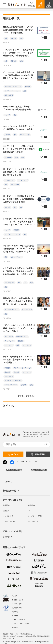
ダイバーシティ (27, 310)
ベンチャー (8, 158)
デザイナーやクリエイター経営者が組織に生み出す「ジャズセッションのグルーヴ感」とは (19, 328)
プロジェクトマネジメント (13, 87)
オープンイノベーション (12, 91)
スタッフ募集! (17, 604)
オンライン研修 (25, 135)
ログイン (13, 454)
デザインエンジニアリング (22, 368)
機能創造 (7, 372)
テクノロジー (33, 521)
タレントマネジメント (12, 310)
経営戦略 (31, 505)
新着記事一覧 (11, 491)
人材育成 (7, 135)
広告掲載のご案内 (14, 470)
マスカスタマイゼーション (13, 381)
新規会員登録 (38, 454)
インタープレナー (16, 257)
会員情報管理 (17, 608)
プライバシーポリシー (20, 624)
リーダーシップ (23, 180)
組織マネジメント (22, 337)
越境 (21, 38)
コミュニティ (9, 337)
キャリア (7, 115)
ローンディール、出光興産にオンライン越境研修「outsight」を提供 (19, 128)
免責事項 (15, 612)
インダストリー (9, 516)
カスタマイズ (9, 376)
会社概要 (15, 616)
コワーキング (27, 345)
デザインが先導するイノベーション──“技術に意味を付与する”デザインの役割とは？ (19, 360)
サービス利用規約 (19, 620)
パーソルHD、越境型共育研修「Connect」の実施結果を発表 (17, 108)
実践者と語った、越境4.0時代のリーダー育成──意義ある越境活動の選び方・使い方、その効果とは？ (18, 301)
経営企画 (14, 38)
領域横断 (24, 385)
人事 (6, 38)
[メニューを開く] (4, 4)
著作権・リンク (18, 600)
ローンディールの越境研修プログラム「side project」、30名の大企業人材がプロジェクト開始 (19, 199)
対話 (31, 283)
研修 (23, 158)
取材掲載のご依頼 (39, 470)
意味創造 (16, 372)
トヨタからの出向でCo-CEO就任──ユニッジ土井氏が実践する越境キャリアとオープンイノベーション (19, 222)
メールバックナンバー (27, 461)
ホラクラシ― (9, 345)
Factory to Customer (11, 385)
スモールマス (27, 372)
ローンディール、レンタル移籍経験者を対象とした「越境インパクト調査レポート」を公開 (19, 172)
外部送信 (15, 627)
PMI (25, 283)
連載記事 (8, 537)
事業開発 (28, 87)
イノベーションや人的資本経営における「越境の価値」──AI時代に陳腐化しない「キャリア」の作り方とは (19, 77)
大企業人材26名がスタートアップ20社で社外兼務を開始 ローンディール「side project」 (18, 30)
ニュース (9, 482)
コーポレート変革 (35, 516)
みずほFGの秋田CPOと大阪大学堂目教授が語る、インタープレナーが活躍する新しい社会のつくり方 (19, 249)
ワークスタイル (9, 283)
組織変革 (6, 511)
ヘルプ (14, 596)
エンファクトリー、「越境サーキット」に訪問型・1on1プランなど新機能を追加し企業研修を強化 (19, 53)
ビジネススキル (9, 180)
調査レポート (15, 184)
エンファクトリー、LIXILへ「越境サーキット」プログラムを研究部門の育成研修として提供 (19, 149)
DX (21, 207)
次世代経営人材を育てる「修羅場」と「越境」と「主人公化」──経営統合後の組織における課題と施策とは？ (19, 273)
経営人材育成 (9, 95)
